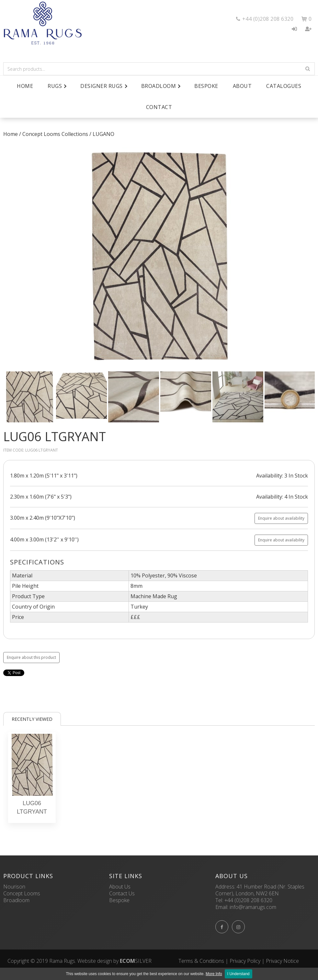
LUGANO (103, 134)
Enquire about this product (31, 657)
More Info (214, 974)
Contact (159, 107)
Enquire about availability (281, 518)
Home (25, 86)
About (242, 86)
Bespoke (206, 86)
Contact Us (122, 893)
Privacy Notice (282, 961)
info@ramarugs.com (253, 907)
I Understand (238, 974)
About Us (120, 887)
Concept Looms (22, 893)
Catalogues (284, 86)
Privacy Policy (245, 961)
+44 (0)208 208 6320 (248, 900)
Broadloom (16, 900)
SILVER (136, 961)
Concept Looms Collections (55, 134)
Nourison (14, 887)
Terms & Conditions (201, 961)
